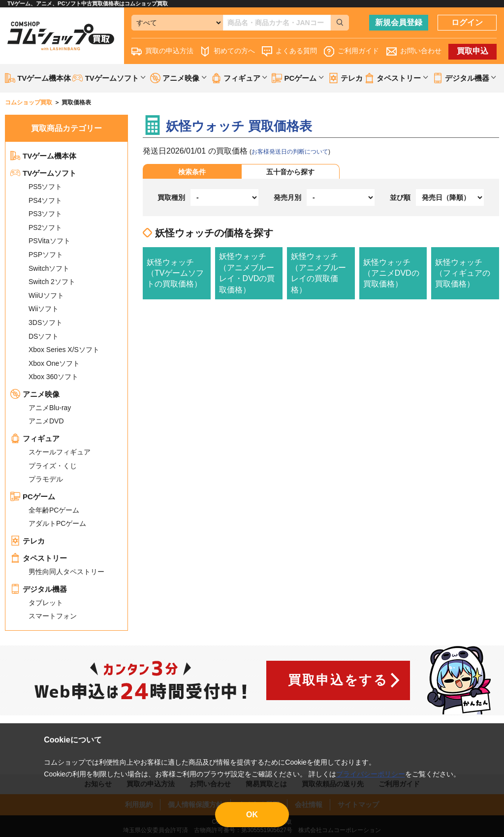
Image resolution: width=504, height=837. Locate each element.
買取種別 (171, 197)
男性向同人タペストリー (66, 572)
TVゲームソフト (43, 173)
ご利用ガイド (351, 51)
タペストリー (39, 558)
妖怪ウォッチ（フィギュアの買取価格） (463, 273)
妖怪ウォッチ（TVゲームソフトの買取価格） (175, 273)
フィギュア (35, 438)
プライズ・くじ (53, 466)
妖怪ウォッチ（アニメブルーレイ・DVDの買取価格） (247, 273)
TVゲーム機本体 (38, 78)
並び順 (400, 197)
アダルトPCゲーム (57, 523)
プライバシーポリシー (371, 774)
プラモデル (46, 479)
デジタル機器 (39, 589)
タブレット (46, 603)
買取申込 (472, 51)
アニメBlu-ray (50, 408)
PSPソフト (46, 255)
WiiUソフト (46, 295)
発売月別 (287, 197)
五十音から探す (290, 172)
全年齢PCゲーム (54, 510)
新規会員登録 (399, 22)
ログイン (467, 22)
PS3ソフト (45, 214)
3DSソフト (46, 322)
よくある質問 (289, 51)
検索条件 (192, 172)
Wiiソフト (44, 309)
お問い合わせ (414, 51)
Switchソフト (49, 268)
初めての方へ (227, 51)
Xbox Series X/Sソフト (64, 350)
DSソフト (44, 336)
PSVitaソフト (49, 241)
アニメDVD (46, 421)
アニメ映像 (35, 394)
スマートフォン (53, 616)
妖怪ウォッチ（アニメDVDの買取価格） (391, 273)
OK (252, 815)
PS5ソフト (45, 187)
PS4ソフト (45, 200)
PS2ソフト (45, 227)
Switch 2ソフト (52, 282)
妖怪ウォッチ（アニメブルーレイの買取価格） (318, 273)
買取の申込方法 (162, 51)
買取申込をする (338, 680)
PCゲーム (33, 497)
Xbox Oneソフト (54, 363)
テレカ (346, 78)
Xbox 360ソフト (53, 377)
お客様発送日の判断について (290, 152)
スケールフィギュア (60, 452)
